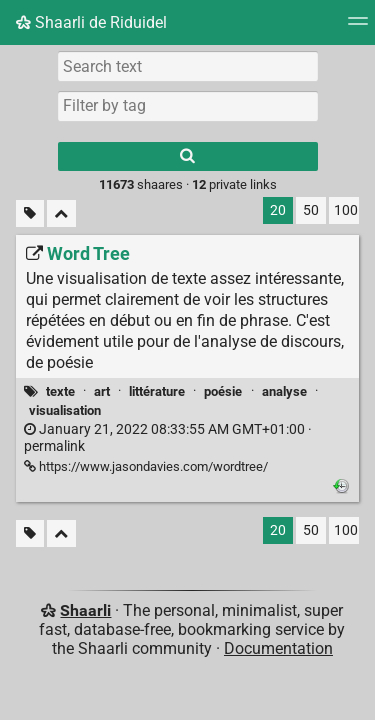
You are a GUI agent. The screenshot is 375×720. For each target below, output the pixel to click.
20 (278, 210)
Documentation (278, 648)
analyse (284, 391)
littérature (157, 391)
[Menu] (358, 27)
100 (346, 210)
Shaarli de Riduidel (91, 22)
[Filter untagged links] (30, 213)
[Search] (188, 156)
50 (311, 210)
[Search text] (188, 66)
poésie (223, 391)
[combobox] (188, 106)
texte (60, 391)
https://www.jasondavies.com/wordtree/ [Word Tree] (146, 466)
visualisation (65, 410)
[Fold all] (61, 213)
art (102, 391)
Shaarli (85, 610)
